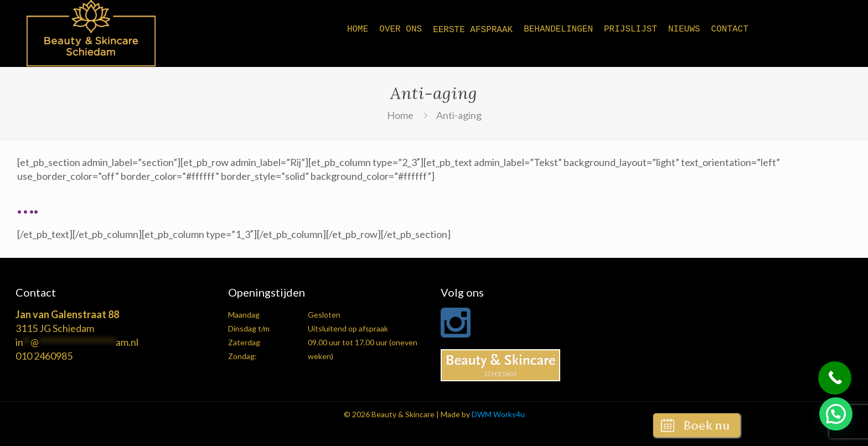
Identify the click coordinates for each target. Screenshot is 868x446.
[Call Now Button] (835, 378)
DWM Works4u (498, 414)
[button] (836, 414)
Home (400, 115)
